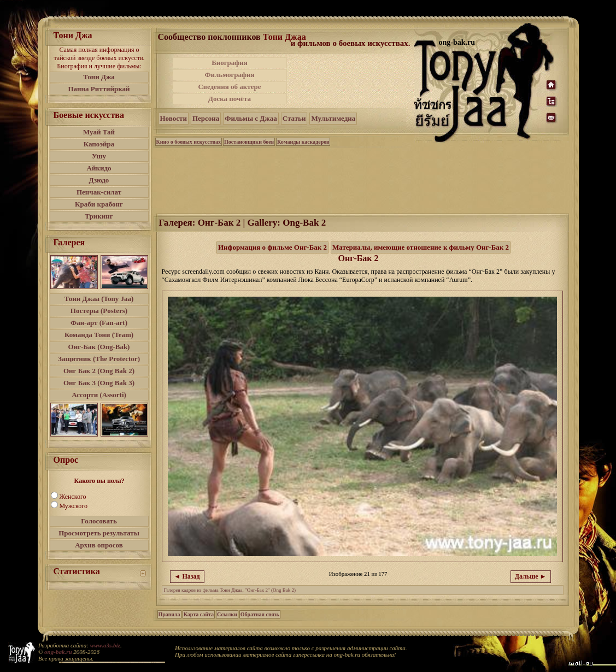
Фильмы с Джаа (251, 118)
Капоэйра (99, 144)
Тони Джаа (284, 37)
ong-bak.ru (58, 652)
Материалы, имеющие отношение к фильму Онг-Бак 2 (421, 247)
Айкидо (99, 168)
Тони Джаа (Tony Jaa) (99, 299)
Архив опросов (99, 545)
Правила (169, 614)
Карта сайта (199, 614)
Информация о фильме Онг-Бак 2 (272, 247)
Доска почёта (230, 99)
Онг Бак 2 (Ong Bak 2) (99, 371)
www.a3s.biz (105, 645)
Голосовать (99, 521)
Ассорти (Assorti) (99, 395)
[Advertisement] (351, 81)
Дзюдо (99, 180)
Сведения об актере (229, 87)
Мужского (74, 506)
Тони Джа (99, 77)
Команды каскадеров (303, 142)
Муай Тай (99, 132)
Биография (230, 63)
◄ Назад (187, 576)
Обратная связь (260, 614)
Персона (206, 118)
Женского (73, 497)
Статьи (294, 118)
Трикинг (99, 216)
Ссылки (227, 614)
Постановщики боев (249, 142)
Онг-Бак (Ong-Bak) (99, 347)
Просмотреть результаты (99, 533)
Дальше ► (531, 576)
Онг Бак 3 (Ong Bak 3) (99, 383)
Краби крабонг (99, 204)
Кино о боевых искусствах (189, 142)
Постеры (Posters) (99, 311)
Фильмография (229, 75)
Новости (174, 118)
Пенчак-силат (99, 192)
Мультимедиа (333, 118)
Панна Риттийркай (99, 89)
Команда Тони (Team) (99, 335)
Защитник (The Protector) (99, 359)
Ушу (99, 156)
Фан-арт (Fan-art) (99, 323)
